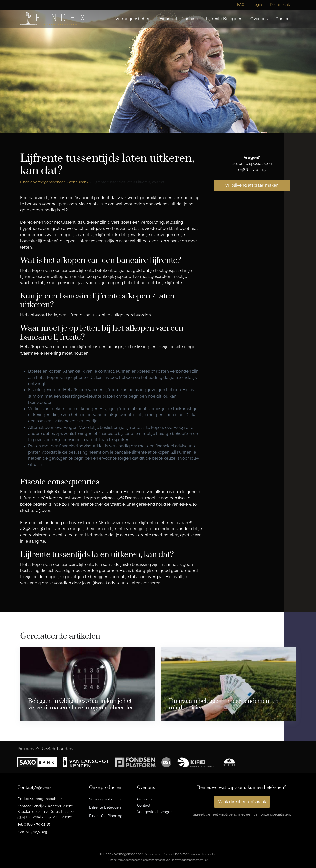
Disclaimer (181, 854)
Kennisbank (280, 5)
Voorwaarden (154, 854)
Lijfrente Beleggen (224, 19)
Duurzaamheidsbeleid (203, 854)
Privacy (168, 854)
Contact (283, 19)
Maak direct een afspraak (242, 802)
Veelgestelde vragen (155, 812)
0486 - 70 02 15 (37, 824)
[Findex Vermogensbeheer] (52, 19)
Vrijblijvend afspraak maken (252, 185)
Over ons (259, 19)
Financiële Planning (179, 19)
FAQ (241, 5)
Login (257, 5)
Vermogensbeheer (134, 19)
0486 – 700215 (252, 170)
